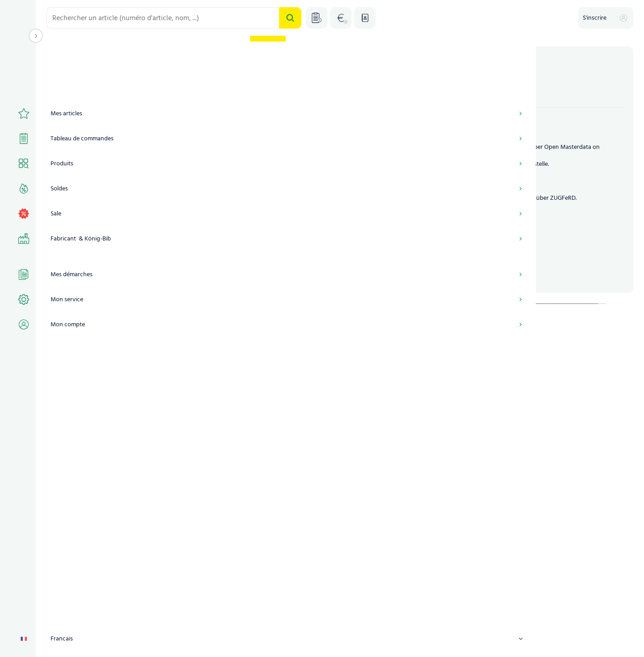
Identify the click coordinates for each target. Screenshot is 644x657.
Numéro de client (79, 117)
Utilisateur (70, 156)
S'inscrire (141, 268)
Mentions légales (280, 642)
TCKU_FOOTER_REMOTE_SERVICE (481, 642)
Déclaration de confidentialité (353, 642)
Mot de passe (74, 196)
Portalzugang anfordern (297, 239)
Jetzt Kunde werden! (378, 239)
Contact (414, 642)
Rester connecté (85, 240)
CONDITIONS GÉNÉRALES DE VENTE (200, 642)
